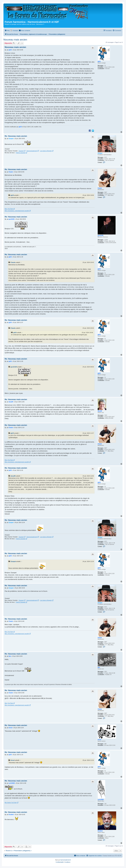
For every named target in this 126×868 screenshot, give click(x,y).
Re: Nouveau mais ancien (16, 136)
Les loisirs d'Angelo (46, 151)
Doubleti (100, 831)
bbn (99, 667)
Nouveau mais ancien (15, 40)
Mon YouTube (9, 209)
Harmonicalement (32, 151)
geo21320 (101, 236)
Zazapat (100, 153)
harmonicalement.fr (66, 860)
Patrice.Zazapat (21, 153)
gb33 (99, 61)
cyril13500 (101, 800)
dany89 (100, 411)
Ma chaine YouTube (11, 803)
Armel (99, 740)
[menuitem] (7, 31)
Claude (100, 188)
